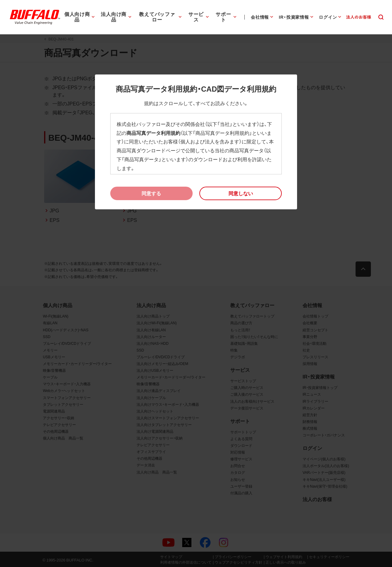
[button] (241, 193)
